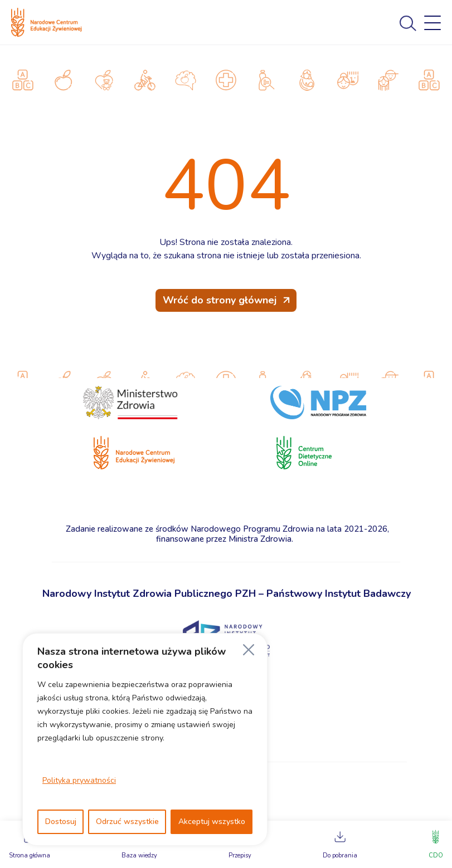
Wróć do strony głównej (220, 300)
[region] (145, 739)
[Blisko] (249, 650)
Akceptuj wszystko (212, 822)
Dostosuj (61, 822)
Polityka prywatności (79, 780)
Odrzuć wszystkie (127, 822)
